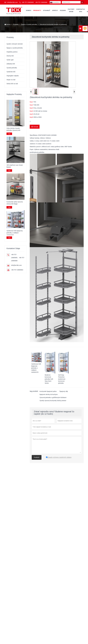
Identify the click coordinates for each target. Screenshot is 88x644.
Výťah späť (10, 60)
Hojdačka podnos (12, 52)
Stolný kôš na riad (12, 84)
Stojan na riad (11, 80)
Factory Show (71, 10)
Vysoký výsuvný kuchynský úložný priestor (53, 400)
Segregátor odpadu (13, 76)
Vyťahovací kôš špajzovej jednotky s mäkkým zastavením (14, 233)
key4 (32, 111)
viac (9, 134)
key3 (32, 108)
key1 (32, 102)
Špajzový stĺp (64, 391)
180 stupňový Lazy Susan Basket (15, 166)
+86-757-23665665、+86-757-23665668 (34, 2)
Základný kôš (11, 64)
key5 (32, 114)
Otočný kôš (10, 56)
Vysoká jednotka (12, 68)
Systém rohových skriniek (15, 44)
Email (35, 127)
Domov (29, 10)
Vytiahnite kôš (11, 72)
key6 (32, 117)
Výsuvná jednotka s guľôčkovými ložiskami (53, 397)
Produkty (37, 10)
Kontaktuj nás (81, 10)
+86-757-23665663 (17, 270)
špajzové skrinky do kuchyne (49, 394)
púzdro (63, 10)
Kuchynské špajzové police (48, 391)
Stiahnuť (47, 10)
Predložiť (37, 457)
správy (55, 10)
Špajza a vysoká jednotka (29, 24)
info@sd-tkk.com (12, 2)
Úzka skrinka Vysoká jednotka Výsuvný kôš (13, 129)
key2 (32, 105)
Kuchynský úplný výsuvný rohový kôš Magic (15, 203)
